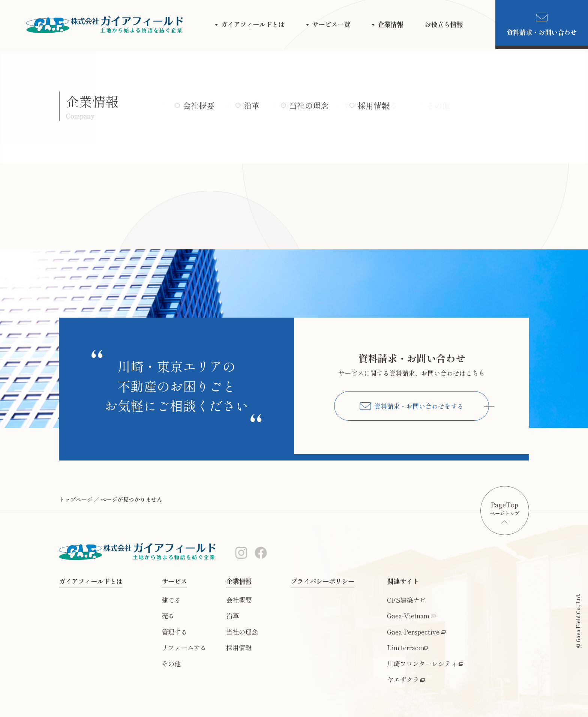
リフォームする (184, 647)
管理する (174, 632)
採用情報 (239, 647)
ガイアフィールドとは (253, 24)
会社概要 (239, 600)
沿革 (232, 616)
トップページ (76, 499)
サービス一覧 (331, 24)
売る (168, 616)
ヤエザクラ (403, 679)
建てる (171, 600)
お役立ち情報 (444, 24)
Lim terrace (404, 647)
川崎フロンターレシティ (422, 664)
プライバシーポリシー (322, 581)
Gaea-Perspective (413, 632)
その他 (171, 664)
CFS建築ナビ (406, 600)
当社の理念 (242, 632)
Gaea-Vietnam (408, 616)
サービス (174, 581)
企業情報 (390, 24)
